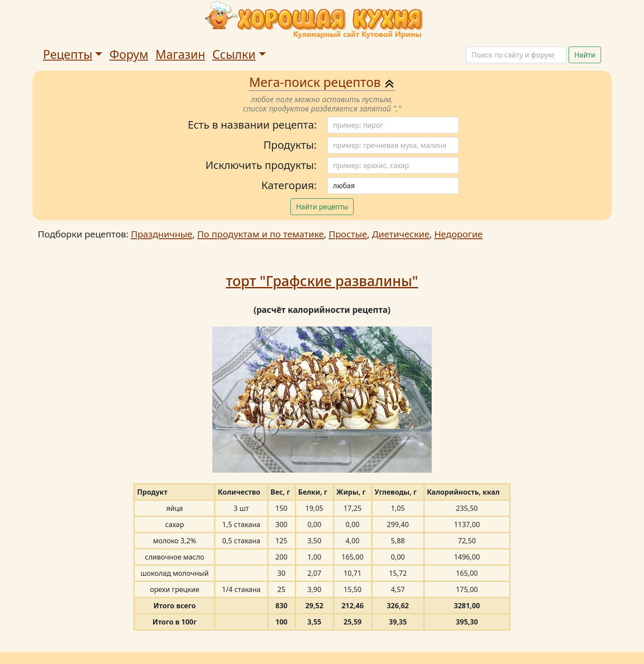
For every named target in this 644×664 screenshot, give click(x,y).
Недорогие (458, 234)
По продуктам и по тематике (260, 234)
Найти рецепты (322, 207)
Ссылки (234, 54)
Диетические (401, 234)
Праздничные (161, 234)
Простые (348, 234)
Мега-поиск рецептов (322, 82)
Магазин (180, 54)
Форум (129, 54)
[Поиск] (516, 55)
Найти (585, 55)
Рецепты (68, 54)
